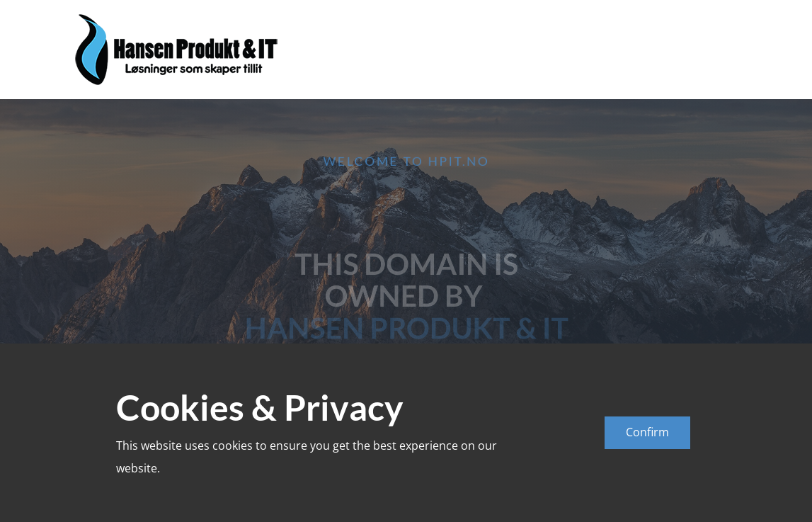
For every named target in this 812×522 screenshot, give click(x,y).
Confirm (647, 432)
